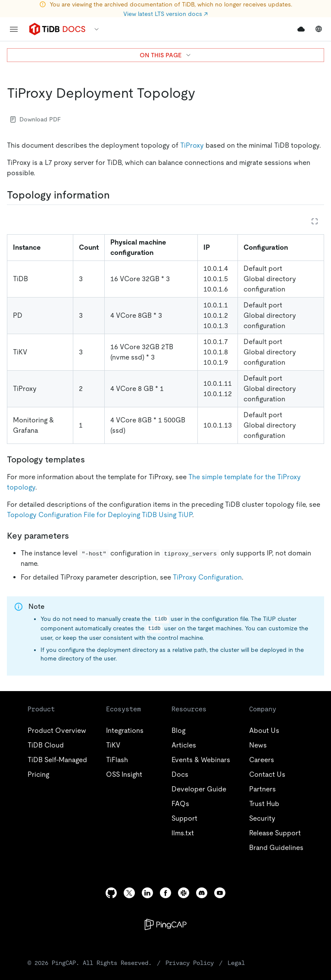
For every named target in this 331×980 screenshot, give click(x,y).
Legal (236, 963)
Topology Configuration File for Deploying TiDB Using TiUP (100, 515)
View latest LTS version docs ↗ (165, 14)
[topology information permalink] (117, 195)
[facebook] (165, 893)
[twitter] (129, 893)
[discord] (202, 893)
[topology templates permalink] (92, 459)
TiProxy (192, 145)
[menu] (14, 29)
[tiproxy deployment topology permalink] (202, 93)
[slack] (184, 893)
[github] (111, 893)
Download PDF (36, 119)
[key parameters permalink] (76, 536)
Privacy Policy (190, 963)
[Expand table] (315, 221)
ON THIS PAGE (166, 55)
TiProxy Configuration (207, 577)
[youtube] (220, 893)
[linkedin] (147, 893)
